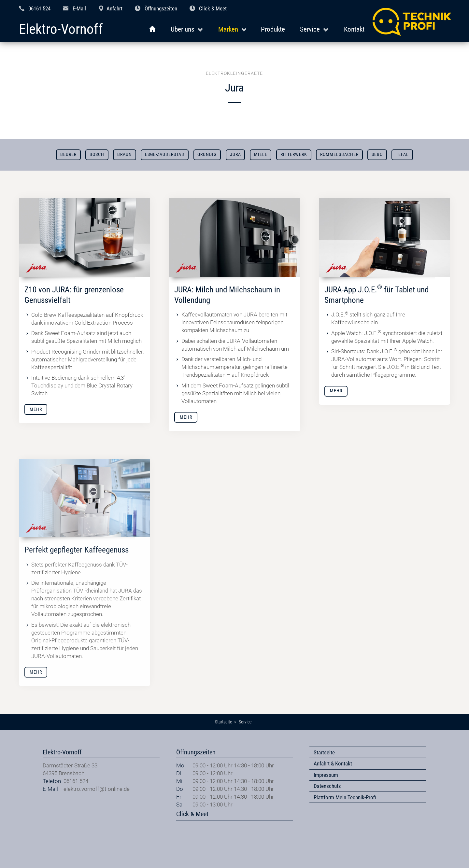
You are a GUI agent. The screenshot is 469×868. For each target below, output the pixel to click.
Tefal (402, 154)
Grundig (207, 154)
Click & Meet (213, 8)
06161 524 (39, 8)
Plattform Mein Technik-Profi (345, 797)
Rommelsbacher (339, 154)
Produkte (273, 29)
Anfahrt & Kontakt (333, 763)
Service (310, 29)
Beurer (68, 154)
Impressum (326, 775)
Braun (125, 154)
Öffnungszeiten (161, 8)
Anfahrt (114, 8)
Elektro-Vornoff (61, 29)
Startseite (324, 752)
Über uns (183, 29)
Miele (261, 154)
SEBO (377, 154)
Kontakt (354, 29)
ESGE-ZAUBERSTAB (165, 154)
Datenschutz (327, 786)
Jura (235, 154)
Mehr (36, 409)
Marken (228, 29)
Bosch (97, 154)
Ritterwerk (294, 154)
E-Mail (79, 8)
